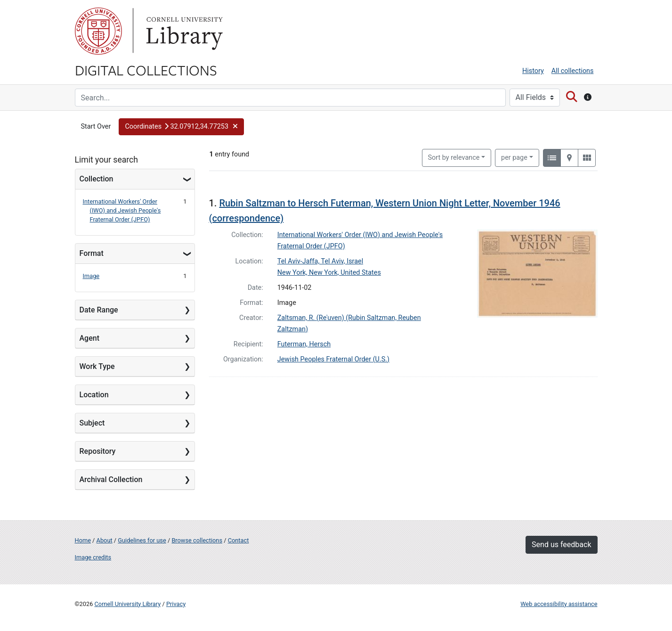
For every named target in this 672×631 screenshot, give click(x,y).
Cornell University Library (128, 604)
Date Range (99, 310)
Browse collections (197, 540)
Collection (97, 179)
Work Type (97, 366)
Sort (454, 158)
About (105, 540)
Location (94, 395)
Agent (89, 338)
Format (92, 253)
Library (183, 31)
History (533, 71)
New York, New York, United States (329, 273)
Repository (98, 451)
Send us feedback (561, 545)
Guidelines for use (142, 540)
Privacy (176, 604)
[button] (181, 127)
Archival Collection (111, 479)
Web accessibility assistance (559, 604)
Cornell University (98, 31)
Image (91, 276)
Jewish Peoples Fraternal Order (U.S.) (333, 359)
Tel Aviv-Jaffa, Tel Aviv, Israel (320, 261)
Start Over (96, 127)
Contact (239, 540)
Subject (92, 423)
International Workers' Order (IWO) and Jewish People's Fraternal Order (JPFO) (122, 210)
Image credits (93, 557)
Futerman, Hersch (304, 344)
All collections (573, 71)
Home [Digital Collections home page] (83, 540)
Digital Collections (146, 70)
